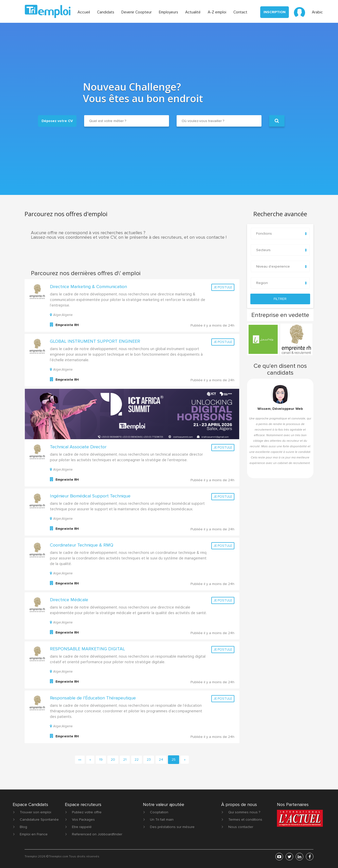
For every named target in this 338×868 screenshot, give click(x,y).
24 (161, 760)
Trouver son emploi (35, 812)
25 (174, 760)
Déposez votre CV (57, 121)
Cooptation (159, 812)
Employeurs (168, 12)
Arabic (317, 12)
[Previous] (90, 760)
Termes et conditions (245, 820)
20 (113, 760)
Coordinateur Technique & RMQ (82, 545)
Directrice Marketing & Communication (88, 287)
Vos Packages (83, 820)
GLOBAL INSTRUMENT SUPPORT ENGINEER (95, 341)
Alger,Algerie (61, 315)
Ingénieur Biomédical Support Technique (90, 496)
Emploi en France (34, 834)
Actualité (193, 12)
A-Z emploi (217, 12)
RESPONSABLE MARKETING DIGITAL (87, 649)
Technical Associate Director (78, 447)
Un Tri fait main (162, 820)
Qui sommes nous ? (244, 812)
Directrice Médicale (69, 600)
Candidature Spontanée (39, 820)
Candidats (106, 12)
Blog (23, 827)
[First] (80, 760)
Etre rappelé (82, 827)
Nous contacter (241, 827)
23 (149, 760)
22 (137, 760)
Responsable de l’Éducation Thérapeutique (93, 698)
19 (101, 760)
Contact (240, 12)
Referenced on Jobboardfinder (97, 834)
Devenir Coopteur (137, 12)
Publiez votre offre (87, 812)
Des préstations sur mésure (172, 827)
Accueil (84, 12)
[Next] (185, 760)
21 (125, 760)
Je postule (223, 287)
